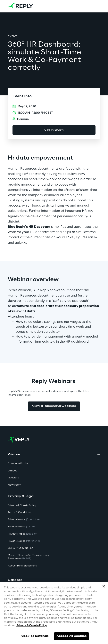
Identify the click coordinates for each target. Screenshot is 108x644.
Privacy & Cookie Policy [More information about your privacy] (32, 626)
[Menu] (102, 6)
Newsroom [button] (14, 485)
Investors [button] (13, 478)
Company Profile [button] (18, 464)
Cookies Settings (35, 636)
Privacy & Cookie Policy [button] (22, 505)
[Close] (104, 586)
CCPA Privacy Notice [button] (21, 548)
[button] (54, 580)
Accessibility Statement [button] (22, 566)
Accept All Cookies (71, 636)
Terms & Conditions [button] (20, 512)
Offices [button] (12, 471)
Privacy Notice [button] (24, 520)
